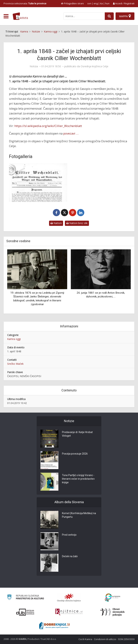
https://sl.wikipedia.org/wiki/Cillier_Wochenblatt (48, 126)
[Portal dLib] (25, 612)
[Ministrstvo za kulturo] (25, 598)
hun (107, 3)
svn (89, 3)
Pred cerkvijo (69, 535)
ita (101, 3)
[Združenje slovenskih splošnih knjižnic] (69, 612)
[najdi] (109, 16)
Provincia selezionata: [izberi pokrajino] (25, 3)
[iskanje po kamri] (84, 16)
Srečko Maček (15, 364)
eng (96, 3)
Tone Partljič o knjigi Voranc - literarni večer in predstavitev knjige (78, 479)
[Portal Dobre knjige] (54, 626)
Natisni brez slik (77, 223)
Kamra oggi (14, 339)
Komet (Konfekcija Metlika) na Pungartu (79, 515)
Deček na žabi (70, 556)
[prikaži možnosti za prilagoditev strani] (72, 3)
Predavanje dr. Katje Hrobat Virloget (77, 434)
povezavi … (71, 133)
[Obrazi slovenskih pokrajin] (113, 612)
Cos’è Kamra (85, 639)
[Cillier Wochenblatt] (38, 183)
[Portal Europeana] (113, 598)
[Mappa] (125, 16)
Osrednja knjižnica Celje (95, 66)
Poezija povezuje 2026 (75, 454)
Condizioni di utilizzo (105, 639)
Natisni (56, 223)
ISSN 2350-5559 (126, 639)
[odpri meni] (6, 16)
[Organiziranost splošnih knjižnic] (69, 598)
